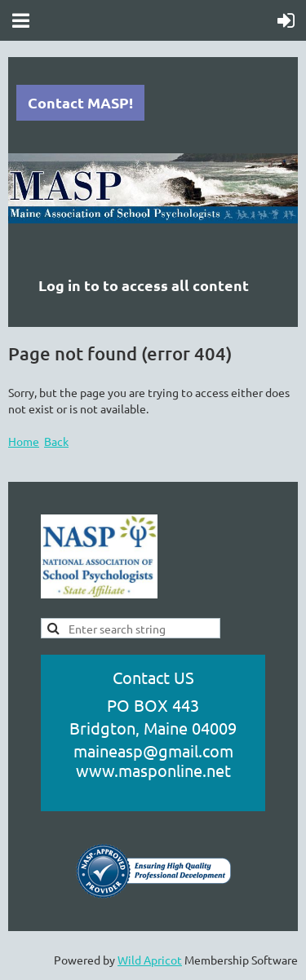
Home (24, 441)
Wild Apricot (150, 960)
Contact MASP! (80, 102)
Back (56, 441)
